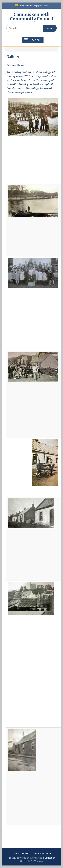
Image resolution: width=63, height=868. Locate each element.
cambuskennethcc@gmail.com (33, 6)
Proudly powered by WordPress (25, 858)
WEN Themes (36, 861)
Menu (32, 40)
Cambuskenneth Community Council (32, 17)
